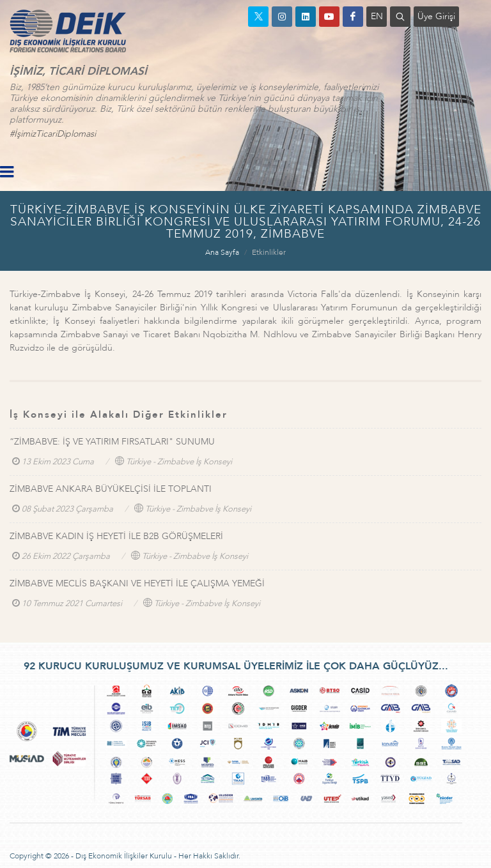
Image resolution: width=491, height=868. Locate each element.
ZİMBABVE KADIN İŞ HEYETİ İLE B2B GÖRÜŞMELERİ (116, 536)
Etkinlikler (269, 252)
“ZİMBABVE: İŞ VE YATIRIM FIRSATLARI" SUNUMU (112, 442)
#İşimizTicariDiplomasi (53, 134)
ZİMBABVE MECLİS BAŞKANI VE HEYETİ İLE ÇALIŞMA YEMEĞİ (137, 583)
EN (377, 16)
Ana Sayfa (222, 252)
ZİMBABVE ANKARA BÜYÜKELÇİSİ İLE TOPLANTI (111, 489)
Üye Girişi (436, 16)
